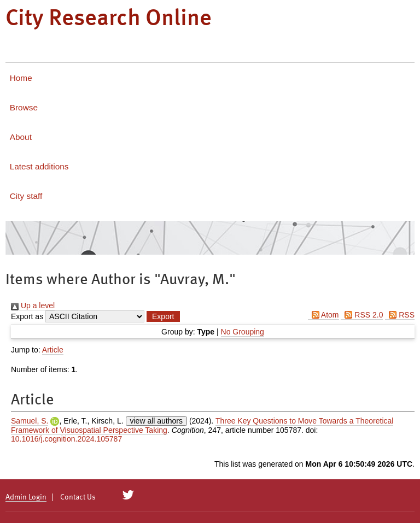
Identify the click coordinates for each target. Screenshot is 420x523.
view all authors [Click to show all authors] (157, 421)
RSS (400, 315)
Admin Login (26, 497)
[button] (163, 316)
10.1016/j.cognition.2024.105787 (66, 439)
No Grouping (243, 332)
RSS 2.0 (362, 315)
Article (53, 350)
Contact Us (78, 497)
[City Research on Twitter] (128, 495)
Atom (323, 315)
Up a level (33, 305)
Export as (27, 316)
